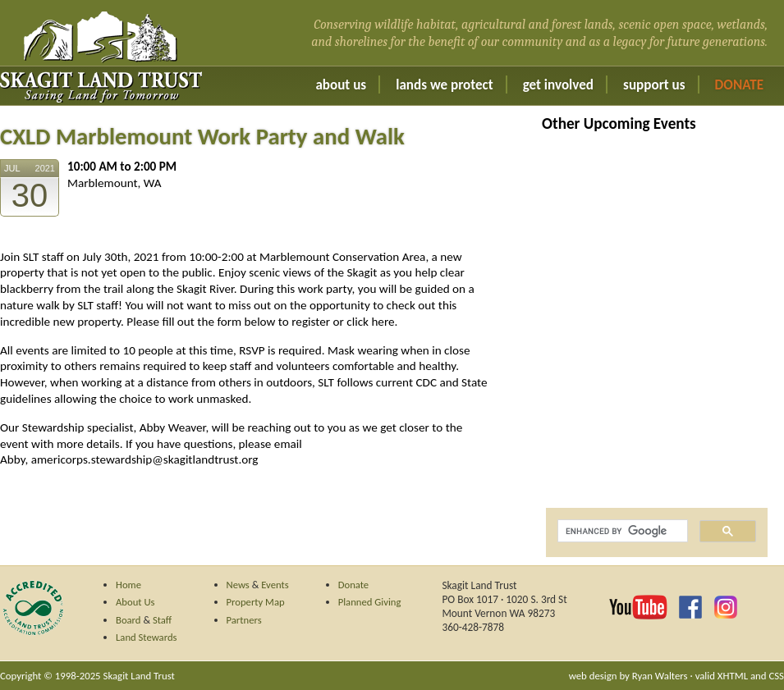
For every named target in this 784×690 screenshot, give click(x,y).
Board (128, 620)
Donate (739, 85)
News (238, 585)
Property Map (256, 602)
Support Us (654, 85)
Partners (244, 620)
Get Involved (558, 85)
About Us (341, 85)
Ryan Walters (660, 676)
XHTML (733, 676)
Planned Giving (370, 602)
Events (275, 585)
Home (128, 585)
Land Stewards (147, 637)
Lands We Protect (444, 85)
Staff (162, 620)
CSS (776, 676)
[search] (621, 531)
